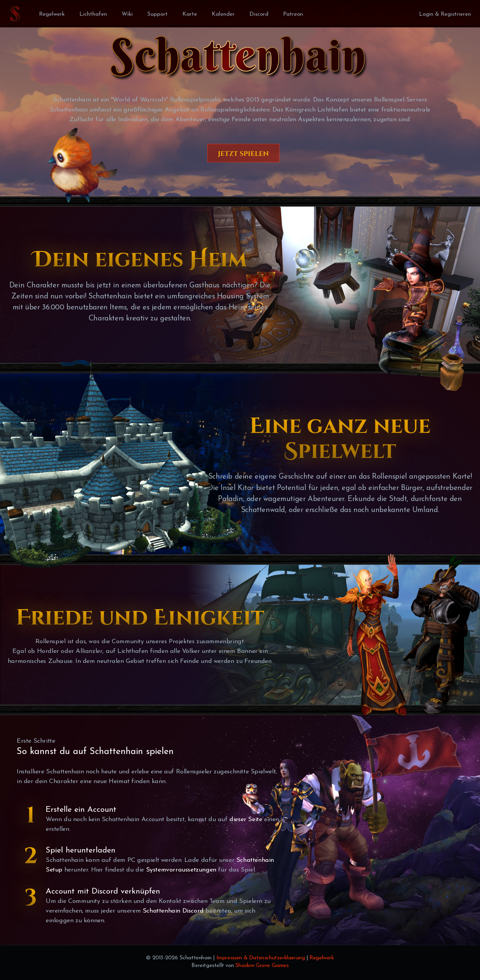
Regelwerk (321, 958)
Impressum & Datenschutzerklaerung (261, 958)
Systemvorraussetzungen (181, 870)
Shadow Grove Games (262, 965)
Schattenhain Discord (173, 911)
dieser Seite (246, 819)
